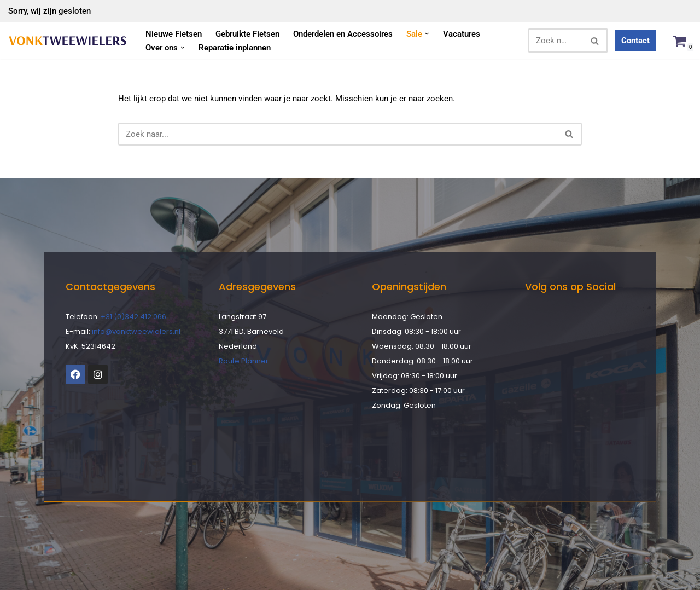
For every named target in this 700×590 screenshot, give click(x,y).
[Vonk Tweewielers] (68, 41)
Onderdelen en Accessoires (343, 34)
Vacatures (462, 34)
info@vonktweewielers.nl (136, 331)
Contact (635, 41)
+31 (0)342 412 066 (133, 317)
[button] (427, 34)
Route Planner (244, 361)
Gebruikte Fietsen (247, 34)
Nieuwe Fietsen (174, 34)
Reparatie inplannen (235, 48)
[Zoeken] (556, 41)
